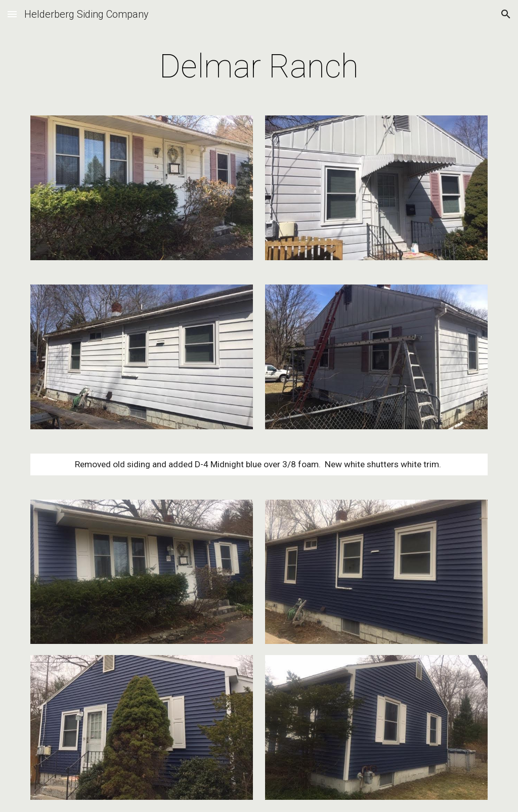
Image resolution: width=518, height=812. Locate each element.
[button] (12, 14)
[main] (259, 67)
